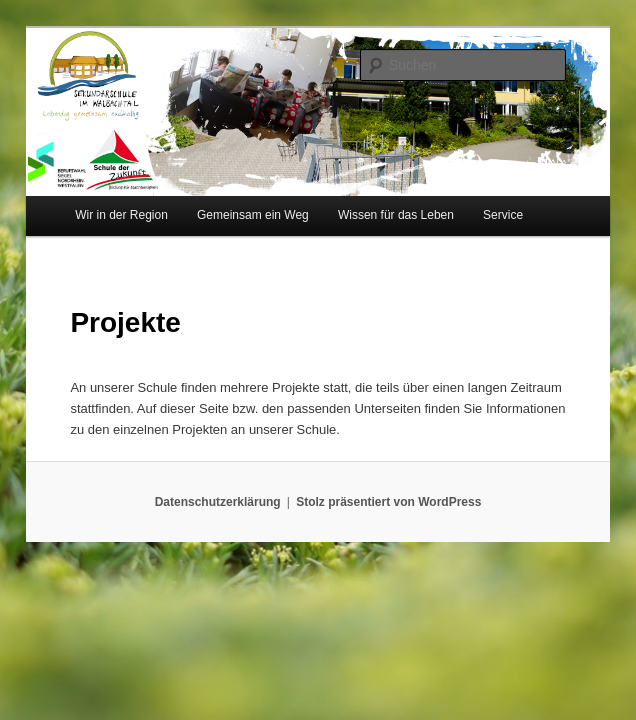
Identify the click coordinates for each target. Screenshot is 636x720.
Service (503, 215)
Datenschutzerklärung (218, 502)
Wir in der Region (121, 215)
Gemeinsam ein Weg (253, 215)
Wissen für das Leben (396, 215)
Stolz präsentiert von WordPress (388, 502)
